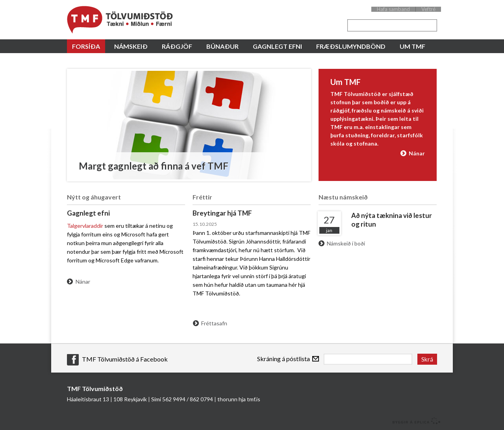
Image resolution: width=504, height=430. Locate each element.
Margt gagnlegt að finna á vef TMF (154, 166)
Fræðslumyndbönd (351, 46)
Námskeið (131, 46)
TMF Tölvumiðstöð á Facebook (125, 359)
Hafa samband (393, 9)
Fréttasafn (214, 323)
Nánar (417, 153)
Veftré (428, 9)
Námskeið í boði (346, 243)
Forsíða (86, 46)
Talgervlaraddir (85, 226)
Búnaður (222, 46)
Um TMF (412, 46)
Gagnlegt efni (88, 213)
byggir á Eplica (414, 420)
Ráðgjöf (177, 46)
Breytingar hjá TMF (222, 213)
